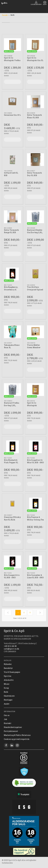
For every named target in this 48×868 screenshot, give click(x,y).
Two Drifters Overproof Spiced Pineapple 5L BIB (35, 290)
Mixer (7, 684)
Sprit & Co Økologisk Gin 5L (35, 59)
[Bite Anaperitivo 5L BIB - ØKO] (12, 562)
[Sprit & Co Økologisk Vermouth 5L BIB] (36, 390)
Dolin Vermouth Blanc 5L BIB (34, 116)
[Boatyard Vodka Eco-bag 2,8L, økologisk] (12, 390)
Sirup (6, 688)
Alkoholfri (9, 680)
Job (5, 719)
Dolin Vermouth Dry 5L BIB (34, 174)
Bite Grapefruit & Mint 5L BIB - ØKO (35, 461)
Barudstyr (8, 668)
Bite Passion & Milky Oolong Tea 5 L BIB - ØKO (35, 520)
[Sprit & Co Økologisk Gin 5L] (36, 45)
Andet (7, 704)
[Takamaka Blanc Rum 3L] (12, 332)
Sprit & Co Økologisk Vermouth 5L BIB (35, 405)
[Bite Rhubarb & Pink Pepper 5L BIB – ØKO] (12, 447)
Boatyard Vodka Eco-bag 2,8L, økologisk (12, 405)
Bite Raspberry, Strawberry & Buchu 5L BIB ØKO (12, 290)
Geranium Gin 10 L (12, 115)
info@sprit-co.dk (12, 649)
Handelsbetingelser (13, 727)
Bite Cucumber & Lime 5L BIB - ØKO (35, 576)
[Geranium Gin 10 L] (12, 102)
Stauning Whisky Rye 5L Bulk (12, 518)
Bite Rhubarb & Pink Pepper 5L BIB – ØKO (11, 463)
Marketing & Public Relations (17, 735)
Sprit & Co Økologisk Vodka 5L (12, 60)
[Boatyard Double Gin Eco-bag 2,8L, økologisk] (36, 217)
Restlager (8, 700)
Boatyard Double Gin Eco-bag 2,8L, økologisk (35, 232)
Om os (7, 715)
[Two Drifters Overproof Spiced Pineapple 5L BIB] (36, 274)
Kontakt (8, 723)
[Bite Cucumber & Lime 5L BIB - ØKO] (36, 562)
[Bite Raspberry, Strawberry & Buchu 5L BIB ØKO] (12, 274)
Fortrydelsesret (11, 731)
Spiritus (8, 676)
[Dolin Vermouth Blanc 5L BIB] (36, 102)
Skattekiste (9, 696)
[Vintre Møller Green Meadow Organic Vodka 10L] (36, 332)
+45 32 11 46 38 (10, 646)
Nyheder (8, 664)
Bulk (6, 692)
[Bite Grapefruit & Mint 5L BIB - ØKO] (36, 447)
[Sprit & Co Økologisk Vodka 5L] (12, 45)
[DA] (4, 3)
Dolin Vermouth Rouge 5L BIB (11, 231)
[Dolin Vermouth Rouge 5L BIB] (12, 217)
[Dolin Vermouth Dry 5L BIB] (36, 160)
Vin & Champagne (12, 672)
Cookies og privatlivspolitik (17, 739)
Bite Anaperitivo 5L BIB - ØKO (12, 576)
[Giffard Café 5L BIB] (12, 160)
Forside (5, 15)
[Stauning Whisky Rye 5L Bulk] (12, 504)
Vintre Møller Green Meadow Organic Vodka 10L (34, 349)
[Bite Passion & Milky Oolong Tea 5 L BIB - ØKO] (36, 504)
